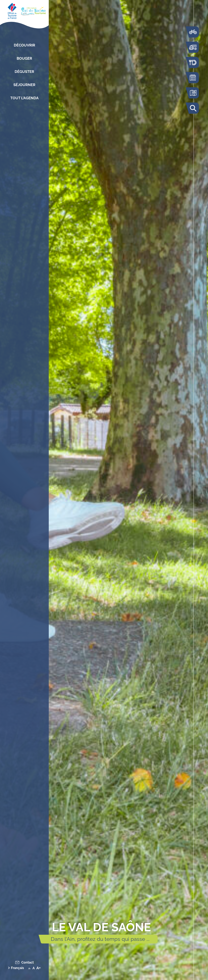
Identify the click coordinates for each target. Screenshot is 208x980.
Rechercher (193, 108)
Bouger (24, 58)
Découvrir (24, 45)
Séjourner (24, 85)
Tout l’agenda (24, 98)
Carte (193, 93)
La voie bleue (193, 32)
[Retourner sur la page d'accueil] (24, 10)
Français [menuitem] (17, 968)
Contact (28, 962)
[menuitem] (18, 968)
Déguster (24, 72)
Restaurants (193, 62)
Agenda (193, 78)
